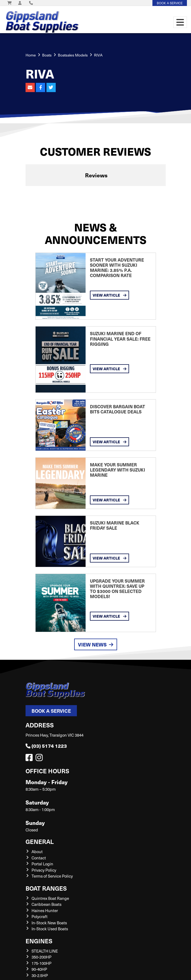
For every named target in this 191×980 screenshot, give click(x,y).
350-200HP (41, 957)
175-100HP (41, 963)
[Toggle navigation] (180, 22)
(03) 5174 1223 (46, 746)
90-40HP (39, 969)
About (37, 852)
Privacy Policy (44, 870)
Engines (39, 941)
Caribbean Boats (46, 904)
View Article (109, 295)
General (40, 841)
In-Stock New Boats (49, 923)
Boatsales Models (73, 55)
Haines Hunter (45, 910)
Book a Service (51, 711)
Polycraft (40, 916)
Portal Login (42, 864)
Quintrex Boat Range (50, 898)
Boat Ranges (46, 888)
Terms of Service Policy (52, 876)
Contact (39, 858)
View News (96, 644)
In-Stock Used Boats (50, 929)
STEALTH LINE (45, 951)
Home (31, 55)
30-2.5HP (40, 975)
